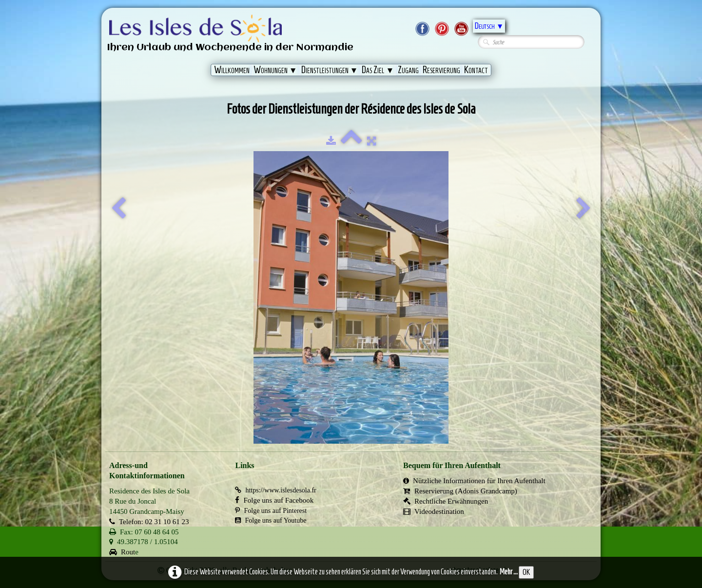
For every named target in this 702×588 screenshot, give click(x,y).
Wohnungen (275, 70)
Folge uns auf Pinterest (271, 511)
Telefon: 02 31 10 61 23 (149, 522)
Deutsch (489, 26)
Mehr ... (509, 572)
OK (526, 572)
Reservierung (441, 70)
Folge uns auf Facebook (274, 500)
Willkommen (232, 70)
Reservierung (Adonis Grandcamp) (460, 491)
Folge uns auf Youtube (271, 520)
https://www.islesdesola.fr (275, 490)
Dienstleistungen (330, 70)
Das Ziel (378, 70)
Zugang (408, 70)
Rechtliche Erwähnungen (446, 501)
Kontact (476, 70)
